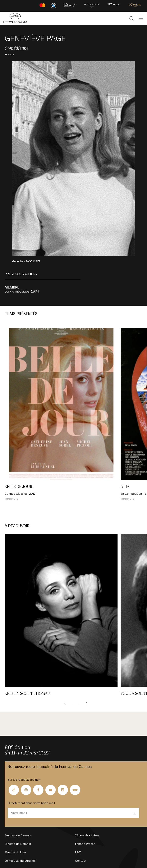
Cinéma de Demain (18, 844)
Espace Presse (85, 844)
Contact (81, 861)
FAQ (78, 852)
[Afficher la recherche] (132, 18)
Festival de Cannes (18, 835)
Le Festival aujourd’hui (20, 861)
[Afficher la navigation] (141, 18)
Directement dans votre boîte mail (31, 803)
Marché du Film (15, 852)
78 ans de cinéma (87, 835)
